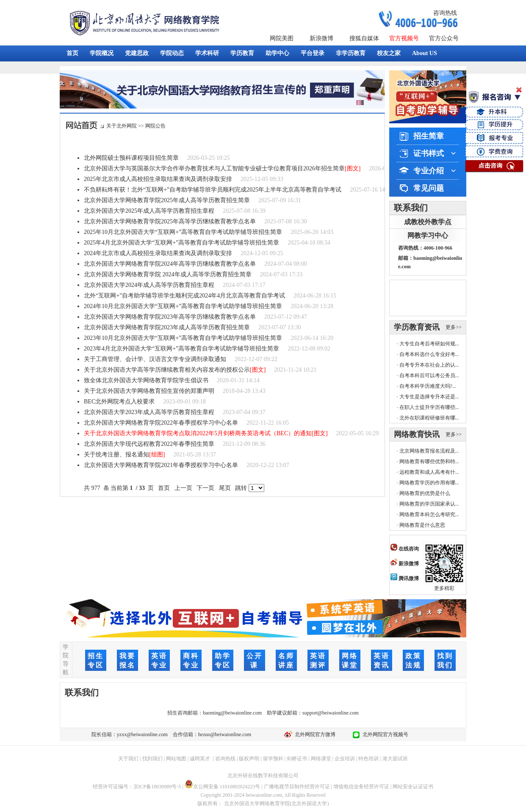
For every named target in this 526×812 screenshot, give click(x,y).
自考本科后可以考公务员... (429, 375)
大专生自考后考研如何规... (429, 344)
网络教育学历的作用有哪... (429, 483)
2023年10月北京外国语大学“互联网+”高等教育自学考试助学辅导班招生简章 (183, 338)
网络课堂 (321, 759)
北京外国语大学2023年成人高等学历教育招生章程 (149, 412)
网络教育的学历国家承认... (429, 504)
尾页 (225, 488)
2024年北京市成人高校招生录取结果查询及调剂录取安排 (158, 253)
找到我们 (152, 759)
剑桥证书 (297, 759)
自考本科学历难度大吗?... (428, 386)
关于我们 (128, 759)
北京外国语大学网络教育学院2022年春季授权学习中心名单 (161, 423)
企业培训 (345, 759)
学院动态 (172, 53)
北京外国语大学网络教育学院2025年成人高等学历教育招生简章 (167, 200)
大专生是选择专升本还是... (429, 397)
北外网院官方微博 (314, 734)
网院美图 (282, 38)
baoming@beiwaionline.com (232, 713)
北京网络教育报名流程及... (429, 451)
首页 (72, 53)
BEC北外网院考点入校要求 (119, 402)
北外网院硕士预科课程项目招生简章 (131, 158)
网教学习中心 (428, 235)
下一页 (206, 488)
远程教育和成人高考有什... (429, 472)
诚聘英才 (200, 759)
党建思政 (137, 53)
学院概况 (102, 53)
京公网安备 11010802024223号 (223, 787)
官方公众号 (444, 38)
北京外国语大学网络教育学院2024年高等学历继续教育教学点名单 (170, 264)
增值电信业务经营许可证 (361, 787)
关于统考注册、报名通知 (116, 455)
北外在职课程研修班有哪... (429, 418)
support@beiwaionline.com (331, 713)
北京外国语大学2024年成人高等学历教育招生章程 (149, 285)
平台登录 (313, 53)
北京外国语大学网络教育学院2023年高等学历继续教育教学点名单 (170, 317)
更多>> (454, 327)
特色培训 (368, 759)
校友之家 (389, 53)
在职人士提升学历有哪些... (429, 407)
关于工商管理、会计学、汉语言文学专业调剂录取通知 (155, 359)
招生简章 (429, 136)
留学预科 (273, 759)
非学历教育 (351, 53)
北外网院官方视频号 (384, 734)
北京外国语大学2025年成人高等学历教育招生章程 (149, 211)
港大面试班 (395, 759)
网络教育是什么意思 (422, 525)
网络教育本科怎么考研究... (429, 514)
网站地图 (176, 759)
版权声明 (249, 759)
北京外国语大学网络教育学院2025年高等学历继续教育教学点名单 (170, 221)
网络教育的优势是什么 (425, 493)
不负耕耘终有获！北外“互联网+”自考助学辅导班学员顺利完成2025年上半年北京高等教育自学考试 (213, 190)
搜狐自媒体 (364, 38)
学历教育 (242, 53)
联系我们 (411, 208)
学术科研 (207, 53)
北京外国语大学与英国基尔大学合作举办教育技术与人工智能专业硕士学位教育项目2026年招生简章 (214, 168)
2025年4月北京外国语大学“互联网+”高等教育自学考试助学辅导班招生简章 (181, 243)
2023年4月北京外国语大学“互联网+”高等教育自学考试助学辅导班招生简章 (181, 349)
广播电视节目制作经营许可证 (297, 787)
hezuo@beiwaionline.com (225, 734)
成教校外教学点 (428, 222)
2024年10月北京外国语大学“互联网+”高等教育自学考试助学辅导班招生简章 (183, 306)
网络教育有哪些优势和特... (429, 462)
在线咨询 (405, 549)
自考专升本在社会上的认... (429, 365)
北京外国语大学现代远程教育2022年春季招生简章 (149, 444)
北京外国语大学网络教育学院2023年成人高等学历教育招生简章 (167, 327)
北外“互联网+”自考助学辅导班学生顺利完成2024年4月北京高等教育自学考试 (184, 296)
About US (425, 53)
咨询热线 (445, 13)
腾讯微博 (405, 578)
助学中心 (277, 53)
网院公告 (155, 126)
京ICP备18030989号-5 (157, 787)
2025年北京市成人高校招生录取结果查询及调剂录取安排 (158, 179)
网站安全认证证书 (413, 787)
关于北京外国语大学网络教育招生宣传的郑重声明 (149, 391)
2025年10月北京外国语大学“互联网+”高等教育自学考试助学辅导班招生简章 (183, 232)
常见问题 (429, 188)
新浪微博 (321, 38)
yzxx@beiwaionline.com (142, 734)
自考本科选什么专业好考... (429, 354)
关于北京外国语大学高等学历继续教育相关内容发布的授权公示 (167, 370)
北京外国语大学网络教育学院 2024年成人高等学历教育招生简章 (168, 274)
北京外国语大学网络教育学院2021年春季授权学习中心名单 (161, 465)
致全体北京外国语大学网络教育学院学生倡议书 (146, 380)
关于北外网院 (122, 126)
